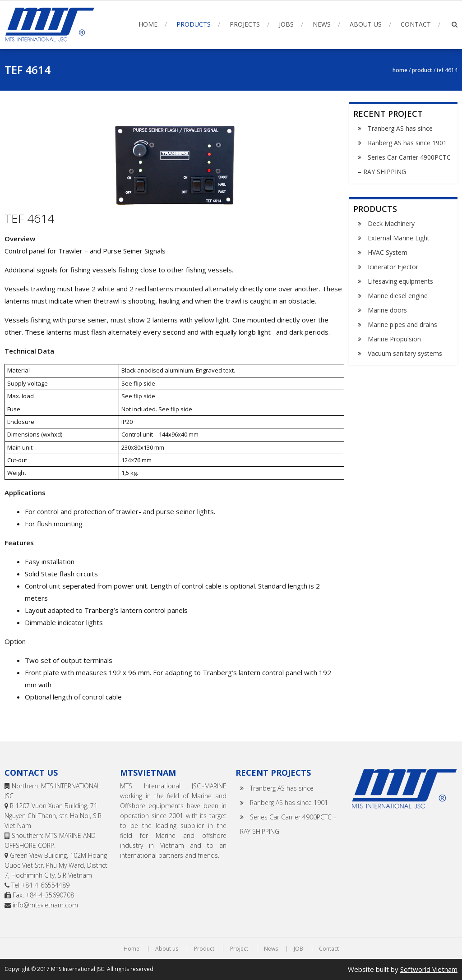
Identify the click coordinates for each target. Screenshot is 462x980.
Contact (416, 24)
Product (422, 70)
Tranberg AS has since (400, 128)
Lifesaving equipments (400, 281)
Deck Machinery (391, 223)
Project (239, 949)
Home (148, 24)
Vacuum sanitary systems (405, 353)
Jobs (286, 24)
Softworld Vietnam (429, 969)
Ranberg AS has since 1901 (407, 143)
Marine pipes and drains (402, 324)
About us (366, 24)
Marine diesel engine (398, 296)
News (322, 24)
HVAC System (388, 252)
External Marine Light (399, 238)
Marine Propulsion (394, 339)
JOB (298, 949)
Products (194, 24)
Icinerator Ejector (393, 267)
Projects (245, 24)
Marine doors (387, 310)
